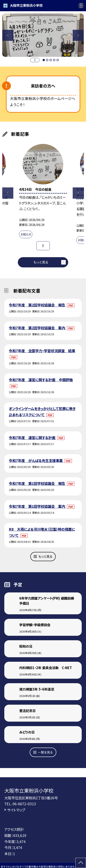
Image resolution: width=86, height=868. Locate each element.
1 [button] (44, 60)
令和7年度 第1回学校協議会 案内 (37, 506)
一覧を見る (45, 752)
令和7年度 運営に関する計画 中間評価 (41, 380)
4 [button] (54, 60)
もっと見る (41, 262)
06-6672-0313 (24, 804)
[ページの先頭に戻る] (81, 863)
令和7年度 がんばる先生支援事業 (36, 460)
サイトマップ (16, 810)
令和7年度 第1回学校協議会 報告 (37, 483)
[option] (43, 35)
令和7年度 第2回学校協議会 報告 (37, 305)
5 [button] (58, 60)
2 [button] (47, 60)
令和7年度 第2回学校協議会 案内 (37, 328)
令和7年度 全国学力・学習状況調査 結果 (42, 351)
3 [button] (51, 60)
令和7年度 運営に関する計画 (32, 438)
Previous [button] (8, 35)
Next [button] (78, 35)
